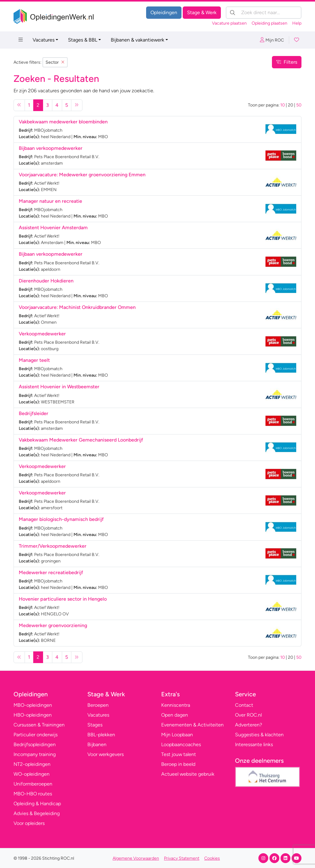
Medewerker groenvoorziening (53, 625)
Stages (95, 725)
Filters (287, 62)
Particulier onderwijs (36, 735)
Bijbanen (97, 744)
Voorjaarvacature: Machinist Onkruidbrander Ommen (77, 307)
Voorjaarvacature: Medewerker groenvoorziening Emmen (82, 175)
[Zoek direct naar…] (264, 13)
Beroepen (98, 705)
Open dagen (175, 715)
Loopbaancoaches (181, 744)
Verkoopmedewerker (43, 334)
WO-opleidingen (32, 774)
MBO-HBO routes (33, 794)
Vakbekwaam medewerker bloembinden (63, 122)
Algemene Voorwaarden (136, 858)
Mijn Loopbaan (177, 735)
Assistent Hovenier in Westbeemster (59, 387)
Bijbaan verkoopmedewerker (51, 148)
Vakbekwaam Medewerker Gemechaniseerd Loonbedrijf (81, 440)
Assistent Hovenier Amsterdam (53, 228)
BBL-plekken (101, 735)
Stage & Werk (202, 12)
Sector (55, 62)
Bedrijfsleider (34, 413)
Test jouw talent (179, 754)
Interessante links (254, 744)
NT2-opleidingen (32, 764)
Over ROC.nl (248, 715)
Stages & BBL (83, 40)
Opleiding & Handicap (37, 804)
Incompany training (35, 754)
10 (283, 105)
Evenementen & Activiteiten (192, 725)
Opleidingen (164, 12)
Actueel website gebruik (188, 774)
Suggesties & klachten (259, 735)
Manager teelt (34, 360)
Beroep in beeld (178, 764)
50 (299, 105)
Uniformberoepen (33, 784)
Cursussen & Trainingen (39, 725)
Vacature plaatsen (229, 23)
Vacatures (44, 40)
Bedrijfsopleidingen (35, 744)
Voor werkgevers (106, 754)
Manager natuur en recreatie (50, 201)
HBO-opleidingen (33, 715)
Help (297, 23)
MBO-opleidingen (33, 705)
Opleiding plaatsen (269, 23)
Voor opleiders (29, 823)
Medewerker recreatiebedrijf (51, 572)
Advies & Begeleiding (37, 813)
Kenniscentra (176, 705)
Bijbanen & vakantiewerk (138, 40)
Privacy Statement (182, 858)
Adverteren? (249, 725)
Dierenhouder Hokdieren (46, 281)
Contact (244, 705)
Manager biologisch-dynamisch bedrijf (61, 519)
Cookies (212, 858)
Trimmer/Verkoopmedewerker (53, 546)
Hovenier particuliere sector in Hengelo (63, 599)
